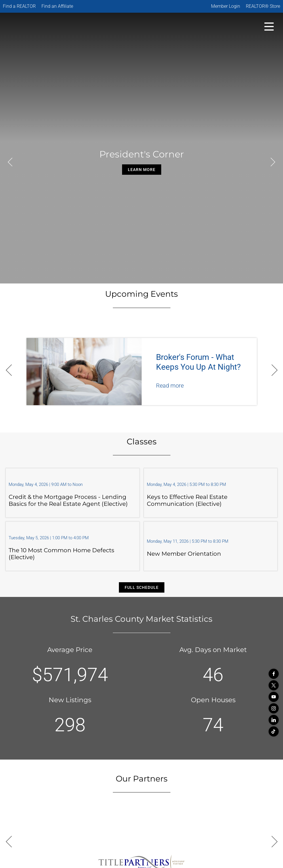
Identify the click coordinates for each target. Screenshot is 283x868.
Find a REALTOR (19, 6)
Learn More (142, 170)
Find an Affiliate (57, 6)
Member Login (226, 6)
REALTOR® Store (263, 6)
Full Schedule (142, 587)
